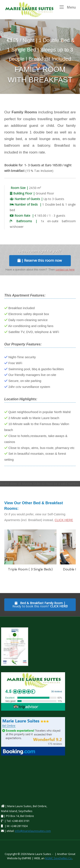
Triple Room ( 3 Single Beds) (30, 569)
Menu (68, 7)
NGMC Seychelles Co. (59, 858)
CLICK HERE (64, 520)
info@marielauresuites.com (33, 831)
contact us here (65, 270)
